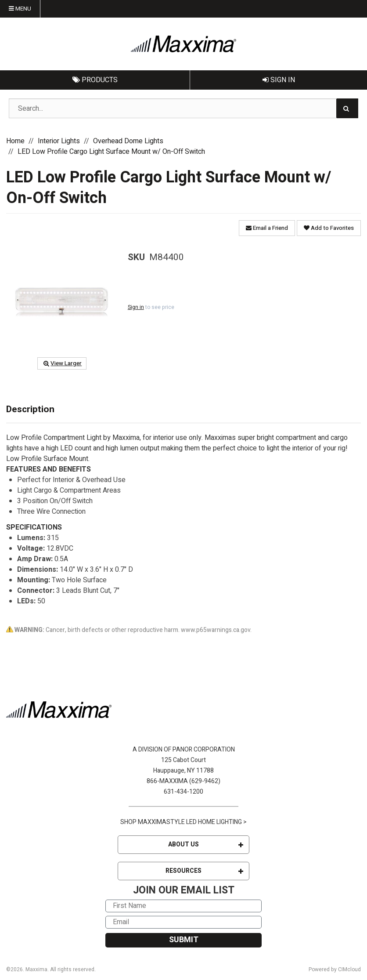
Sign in (136, 307)
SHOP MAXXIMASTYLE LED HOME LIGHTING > (183, 822)
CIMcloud (349, 969)
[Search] (347, 108)
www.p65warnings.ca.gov (216, 630)
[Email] (183, 922)
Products (95, 80)
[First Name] (183, 906)
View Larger (62, 363)
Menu (20, 9)
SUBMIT (184, 940)
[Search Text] (183, 108)
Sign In (279, 80)
